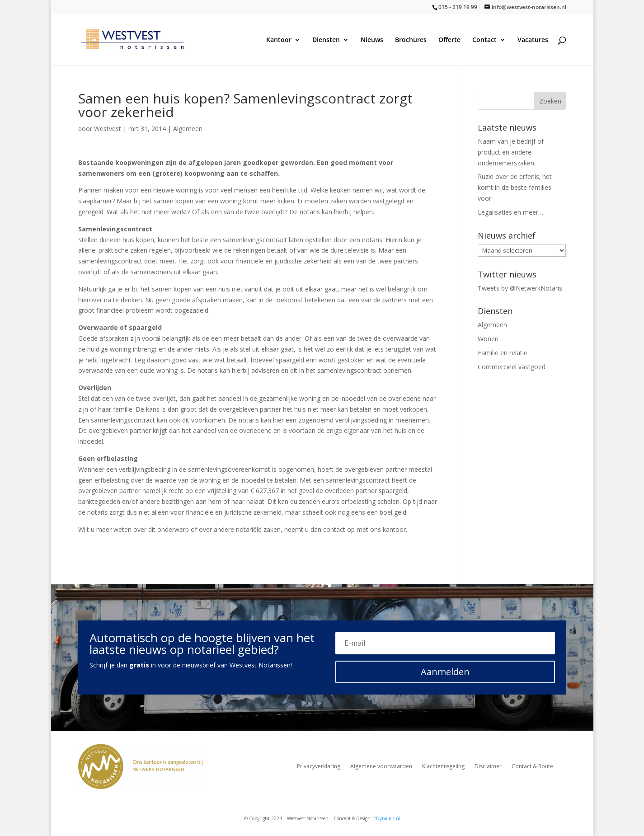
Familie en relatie (503, 353)
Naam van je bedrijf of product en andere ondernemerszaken (511, 152)
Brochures (411, 40)
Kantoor (279, 40)
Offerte (449, 40)
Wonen (488, 339)
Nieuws (372, 40)
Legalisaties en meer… (510, 212)
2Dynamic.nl (387, 818)
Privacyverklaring (319, 767)
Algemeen (188, 129)
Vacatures (533, 40)
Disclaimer (488, 767)
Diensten (326, 40)
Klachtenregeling (443, 767)
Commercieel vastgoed (512, 367)
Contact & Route (532, 767)
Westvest (108, 129)
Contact (484, 40)
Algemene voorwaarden (381, 767)
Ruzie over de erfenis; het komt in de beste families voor (515, 187)
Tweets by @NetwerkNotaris (520, 288)
